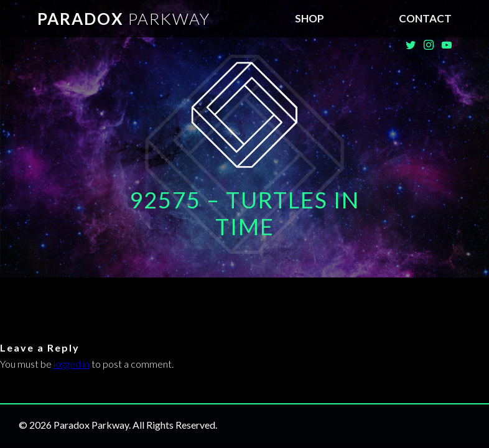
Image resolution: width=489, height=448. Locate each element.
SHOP (310, 18)
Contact (425, 18)
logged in (72, 364)
